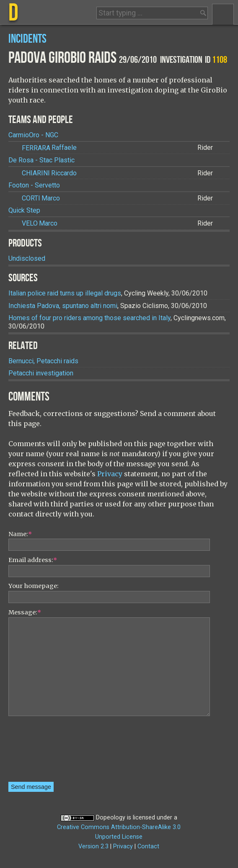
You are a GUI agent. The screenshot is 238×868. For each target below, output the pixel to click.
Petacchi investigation (41, 373)
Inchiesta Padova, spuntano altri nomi (63, 306)
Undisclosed (27, 258)
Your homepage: (34, 586)
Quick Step (24, 210)
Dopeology (111, 818)
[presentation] (43, 752)
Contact (148, 846)
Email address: (33, 560)
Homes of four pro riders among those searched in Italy (89, 318)
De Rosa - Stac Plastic (41, 160)
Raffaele (49, 148)
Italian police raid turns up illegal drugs (65, 293)
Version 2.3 (93, 846)
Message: (25, 612)
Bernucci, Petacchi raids (43, 361)
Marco (41, 198)
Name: (20, 534)
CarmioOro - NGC (33, 135)
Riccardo (49, 173)
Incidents (27, 39)
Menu (223, 14)
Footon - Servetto (34, 185)
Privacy (110, 474)
